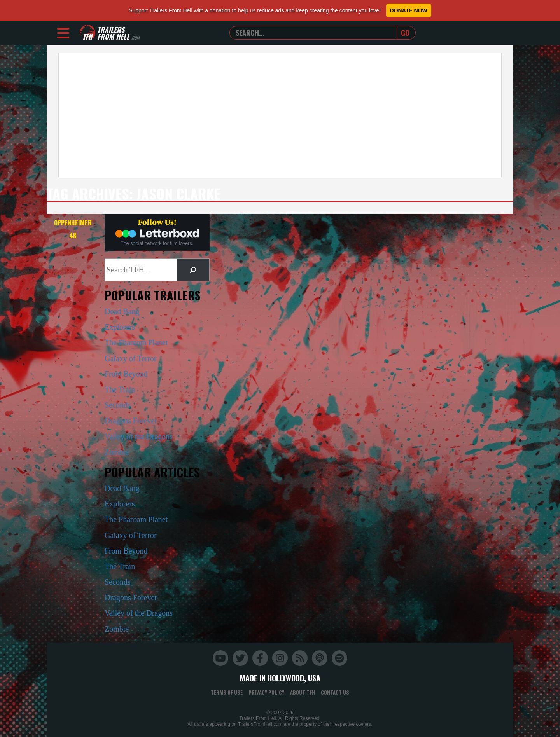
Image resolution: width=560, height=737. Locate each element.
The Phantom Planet (136, 342)
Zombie (117, 452)
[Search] (193, 270)
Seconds (118, 405)
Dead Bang (122, 311)
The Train (120, 389)
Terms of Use (227, 692)
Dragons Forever (131, 421)
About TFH (303, 692)
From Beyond (126, 374)
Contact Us (335, 692)
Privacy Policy (266, 692)
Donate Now (409, 10)
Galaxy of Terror (131, 358)
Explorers (120, 327)
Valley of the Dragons (139, 437)
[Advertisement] (280, 115)
